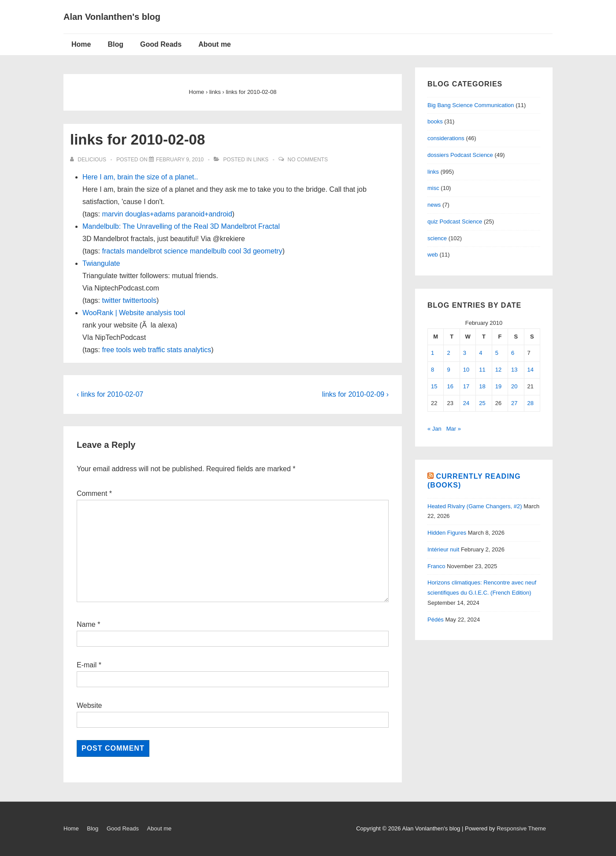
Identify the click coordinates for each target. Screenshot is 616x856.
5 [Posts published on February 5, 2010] (497, 353)
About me (215, 44)
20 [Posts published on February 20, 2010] (514, 386)
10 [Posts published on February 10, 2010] (466, 370)
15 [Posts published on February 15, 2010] (434, 386)
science (176, 251)
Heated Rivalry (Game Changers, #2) (475, 506)
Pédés (436, 620)
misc (433, 188)
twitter (111, 300)
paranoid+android (205, 214)
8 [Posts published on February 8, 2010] (432, 370)
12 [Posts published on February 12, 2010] (498, 370)
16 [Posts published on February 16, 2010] (450, 386)
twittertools (140, 300)
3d (247, 251)
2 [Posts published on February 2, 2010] (448, 353)
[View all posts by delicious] (89, 160)
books (435, 121)
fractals (113, 251)
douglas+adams (150, 214)
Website (89, 705)
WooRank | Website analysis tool (134, 313)
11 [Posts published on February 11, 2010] (482, 370)
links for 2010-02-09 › (355, 394)
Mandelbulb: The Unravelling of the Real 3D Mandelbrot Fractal (181, 226)
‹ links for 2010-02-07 (110, 394)
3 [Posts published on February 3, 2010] (465, 353)
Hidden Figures (447, 533)
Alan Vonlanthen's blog (112, 17)
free (108, 350)
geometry (268, 251)
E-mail (87, 665)
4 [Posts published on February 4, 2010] (481, 353)
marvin (112, 214)
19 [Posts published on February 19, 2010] (498, 386)
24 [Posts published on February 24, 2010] (466, 403)
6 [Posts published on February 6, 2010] (513, 353)
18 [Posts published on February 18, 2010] (482, 386)
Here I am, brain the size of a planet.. (140, 177)
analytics (197, 350)
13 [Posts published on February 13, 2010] (514, 370)
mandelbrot (145, 251)
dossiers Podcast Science (460, 155)
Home (81, 44)
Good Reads (161, 44)
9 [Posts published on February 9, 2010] (448, 370)
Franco (436, 566)
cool (235, 251)
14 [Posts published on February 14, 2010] (531, 370)
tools (124, 350)
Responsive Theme (521, 828)
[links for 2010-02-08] (180, 160)
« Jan (434, 429)
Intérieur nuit (443, 549)
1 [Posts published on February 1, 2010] (432, 353)
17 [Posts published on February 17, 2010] (466, 386)
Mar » (454, 429)
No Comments (308, 160)
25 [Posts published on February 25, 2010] (482, 403)
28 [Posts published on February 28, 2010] (531, 403)
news (434, 205)
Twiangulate (101, 263)
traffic (157, 350)
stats (174, 350)
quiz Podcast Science (455, 221)
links (261, 160)
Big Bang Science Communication (471, 105)
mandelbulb (208, 251)
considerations (446, 138)
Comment (94, 493)
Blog (115, 44)
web (139, 350)
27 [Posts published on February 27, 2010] (514, 403)
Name (86, 624)
